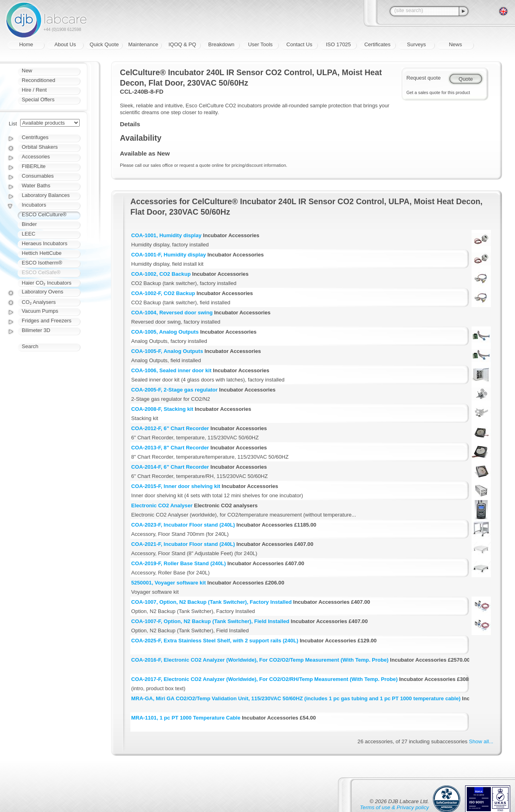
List (13, 124)
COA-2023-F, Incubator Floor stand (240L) (183, 525)
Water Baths (36, 186)
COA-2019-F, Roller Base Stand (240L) (178, 563)
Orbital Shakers (40, 147)
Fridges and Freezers (47, 321)
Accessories (36, 157)
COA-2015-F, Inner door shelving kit (176, 486)
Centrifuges (35, 137)
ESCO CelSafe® (41, 272)
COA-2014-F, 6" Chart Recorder (170, 467)
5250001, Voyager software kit (169, 583)
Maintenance (143, 44)
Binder (29, 224)
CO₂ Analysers (39, 302)
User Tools (260, 44)
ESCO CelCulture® (44, 214)
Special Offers (38, 99)
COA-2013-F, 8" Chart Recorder (170, 448)
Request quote (423, 78)
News (456, 44)
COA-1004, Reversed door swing (172, 313)
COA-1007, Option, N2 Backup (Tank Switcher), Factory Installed (211, 602)
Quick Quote (104, 44)
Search (30, 346)
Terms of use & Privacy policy (394, 807)
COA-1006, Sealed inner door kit (171, 370)
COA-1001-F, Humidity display (169, 255)
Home (26, 44)
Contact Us (299, 44)
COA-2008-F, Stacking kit (162, 409)
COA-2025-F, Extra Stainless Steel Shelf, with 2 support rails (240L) (215, 641)
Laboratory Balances (46, 195)
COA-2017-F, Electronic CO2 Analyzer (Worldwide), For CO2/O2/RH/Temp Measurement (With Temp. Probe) (264, 679)
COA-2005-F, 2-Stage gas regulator (174, 390)
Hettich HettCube (42, 253)
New (27, 71)
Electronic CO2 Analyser (162, 505)
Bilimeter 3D (36, 330)
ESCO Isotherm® (42, 263)
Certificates (377, 44)
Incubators (34, 205)
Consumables (38, 176)
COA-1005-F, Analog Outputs (167, 351)
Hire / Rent (34, 90)
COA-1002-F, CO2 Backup (163, 293)
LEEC (29, 234)
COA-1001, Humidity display (166, 235)
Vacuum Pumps (40, 311)
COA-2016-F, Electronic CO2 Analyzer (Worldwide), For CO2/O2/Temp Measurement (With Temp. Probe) (260, 660)
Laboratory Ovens (42, 292)
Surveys (417, 44)
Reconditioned (38, 80)
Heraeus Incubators (44, 243)
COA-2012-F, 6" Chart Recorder (170, 428)
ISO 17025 (338, 44)
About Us (65, 44)
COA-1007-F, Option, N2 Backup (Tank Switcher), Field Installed (210, 621)
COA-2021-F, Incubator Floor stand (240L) (183, 544)
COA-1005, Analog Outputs (165, 332)
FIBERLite (34, 166)
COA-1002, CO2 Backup (161, 274)
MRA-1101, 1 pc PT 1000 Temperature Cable (186, 718)
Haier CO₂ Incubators (47, 283)
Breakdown (221, 44)
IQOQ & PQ (182, 44)
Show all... (481, 741)
